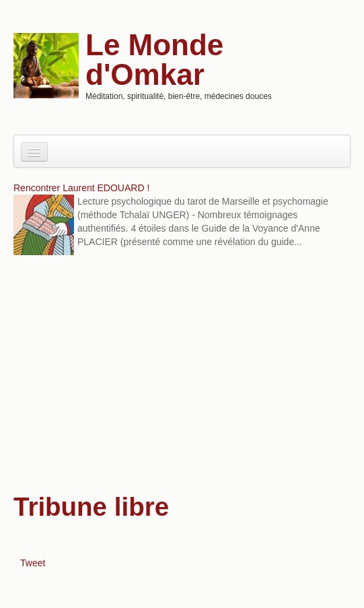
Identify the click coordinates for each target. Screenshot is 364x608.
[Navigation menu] (34, 152)
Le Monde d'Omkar (154, 60)
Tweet (33, 563)
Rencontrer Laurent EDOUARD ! (81, 188)
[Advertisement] (182, 372)
